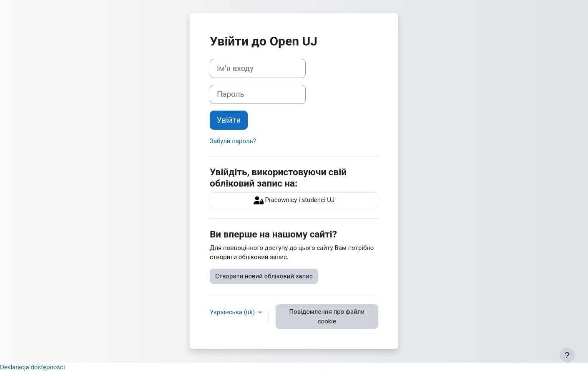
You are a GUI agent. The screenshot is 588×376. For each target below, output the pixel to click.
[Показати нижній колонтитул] (567, 355)
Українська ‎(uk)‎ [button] (233, 312)
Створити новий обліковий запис (264, 276)
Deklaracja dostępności (33, 367)
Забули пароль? (233, 141)
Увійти (229, 120)
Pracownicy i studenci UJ (294, 200)
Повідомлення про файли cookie (327, 317)
